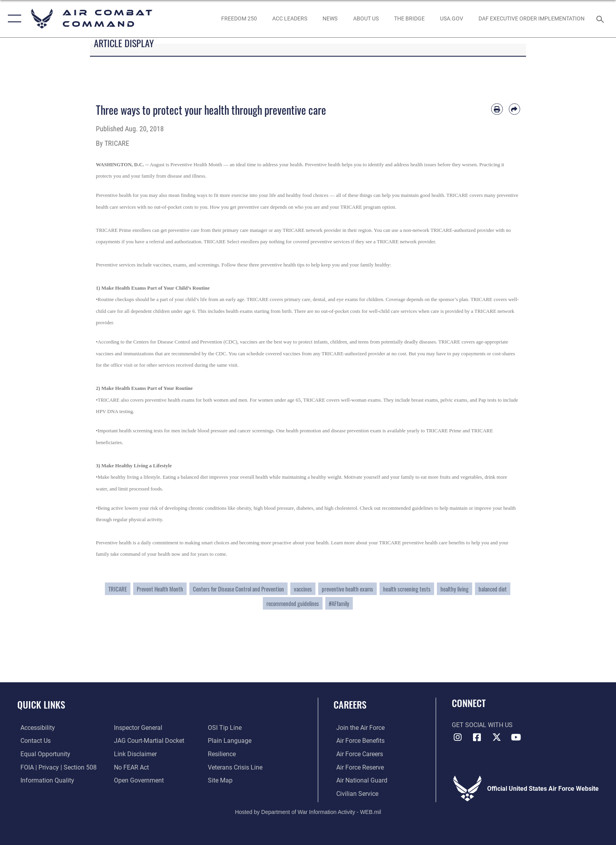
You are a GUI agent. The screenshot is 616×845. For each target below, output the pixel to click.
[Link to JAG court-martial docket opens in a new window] (148, 741)
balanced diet (493, 589)
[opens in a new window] (451, 18)
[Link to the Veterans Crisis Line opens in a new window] (236, 767)
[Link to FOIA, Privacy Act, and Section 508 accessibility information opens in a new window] (55, 767)
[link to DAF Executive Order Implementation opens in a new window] (532, 18)
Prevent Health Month (160, 589)
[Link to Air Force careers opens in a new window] (357, 754)
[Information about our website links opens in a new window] (135, 754)
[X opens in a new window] (497, 737)
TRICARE (118, 589)
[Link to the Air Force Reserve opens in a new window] (357, 767)
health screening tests (407, 589)
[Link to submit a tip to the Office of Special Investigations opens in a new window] (225, 728)
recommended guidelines (293, 603)
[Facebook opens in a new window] (477, 737)
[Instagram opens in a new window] (458, 737)
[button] (13, 19)
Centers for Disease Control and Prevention (238, 589)
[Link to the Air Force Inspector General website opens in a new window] (137, 728)
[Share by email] (514, 109)
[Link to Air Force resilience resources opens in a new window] (223, 754)
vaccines (303, 589)
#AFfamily (339, 603)
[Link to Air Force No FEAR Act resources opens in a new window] (131, 767)
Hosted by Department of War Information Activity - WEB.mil (308, 812)
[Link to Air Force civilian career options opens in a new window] (355, 793)
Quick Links (41, 704)
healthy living (455, 589)
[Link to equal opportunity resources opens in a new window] (42, 754)
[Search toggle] (601, 19)
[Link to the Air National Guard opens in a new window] (359, 780)
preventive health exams (347, 589)
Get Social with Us (482, 725)
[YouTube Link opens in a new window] (516, 737)
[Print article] (497, 109)
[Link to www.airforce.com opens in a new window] (358, 728)
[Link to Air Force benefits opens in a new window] (358, 741)
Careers (350, 704)
